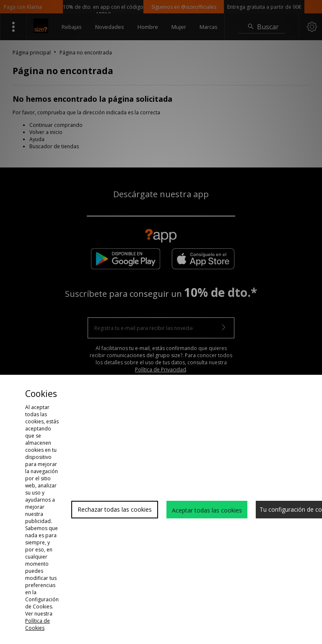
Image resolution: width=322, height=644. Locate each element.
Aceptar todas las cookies (207, 510)
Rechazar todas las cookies (115, 509)
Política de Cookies (38, 624)
